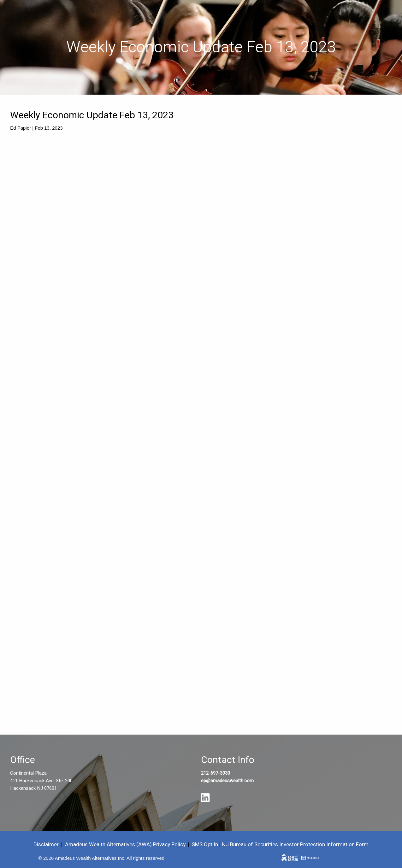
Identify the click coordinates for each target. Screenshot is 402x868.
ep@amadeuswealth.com (227, 781)
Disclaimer (46, 845)
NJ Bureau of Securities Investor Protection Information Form (295, 845)
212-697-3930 (216, 773)
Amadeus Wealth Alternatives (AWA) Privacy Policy (126, 845)
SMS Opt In (205, 845)
